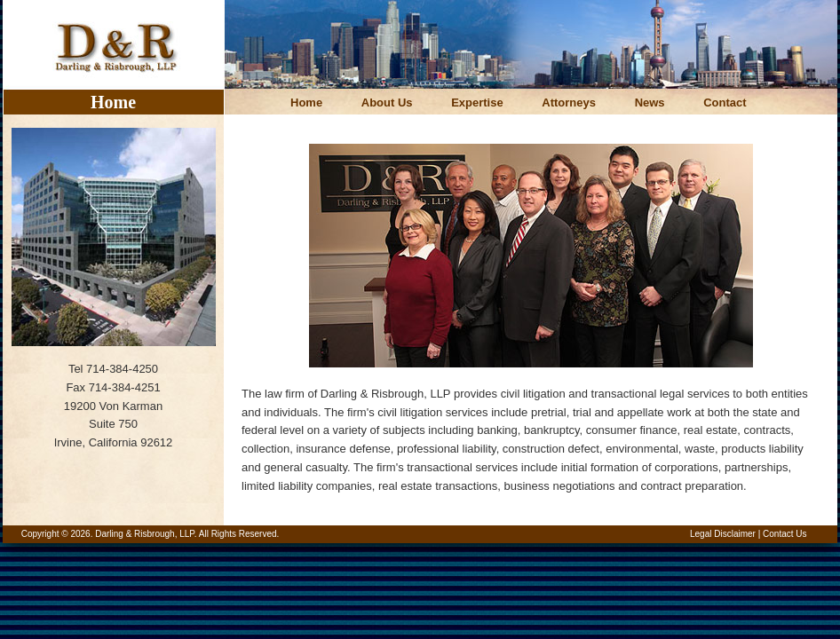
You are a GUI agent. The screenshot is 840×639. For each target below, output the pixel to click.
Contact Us (785, 534)
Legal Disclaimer (723, 534)
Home (306, 103)
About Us (387, 103)
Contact (725, 103)
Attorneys (569, 103)
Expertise (477, 103)
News (650, 103)
